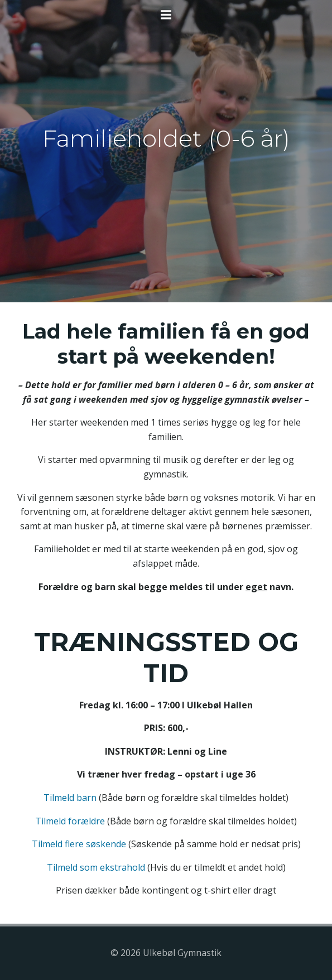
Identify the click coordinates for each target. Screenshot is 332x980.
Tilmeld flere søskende (79, 844)
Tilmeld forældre (70, 821)
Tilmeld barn (70, 798)
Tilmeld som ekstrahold (96, 867)
